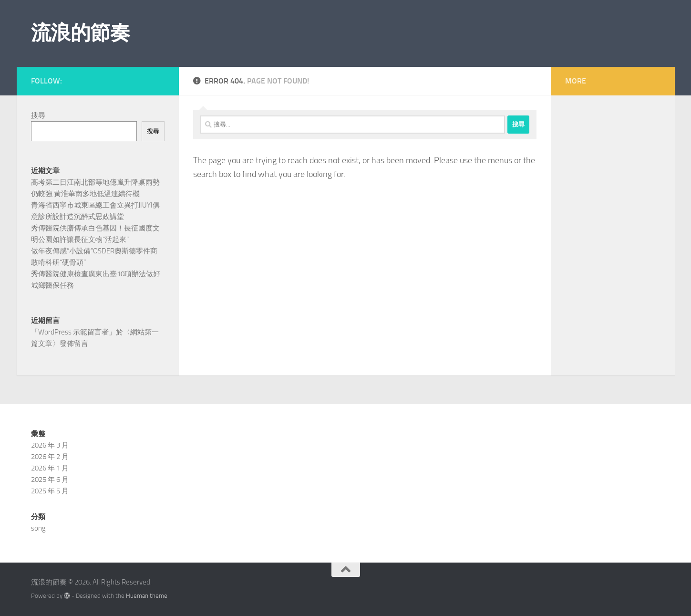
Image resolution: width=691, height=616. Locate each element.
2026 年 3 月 (50, 445)
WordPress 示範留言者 (73, 332)
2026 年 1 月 (50, 468)
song (38, 528)
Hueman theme (147, 596)
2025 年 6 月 (50, 480)
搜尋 (38, 115)
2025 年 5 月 (50, 491)
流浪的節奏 (81, 33)
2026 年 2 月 (50, 457)
